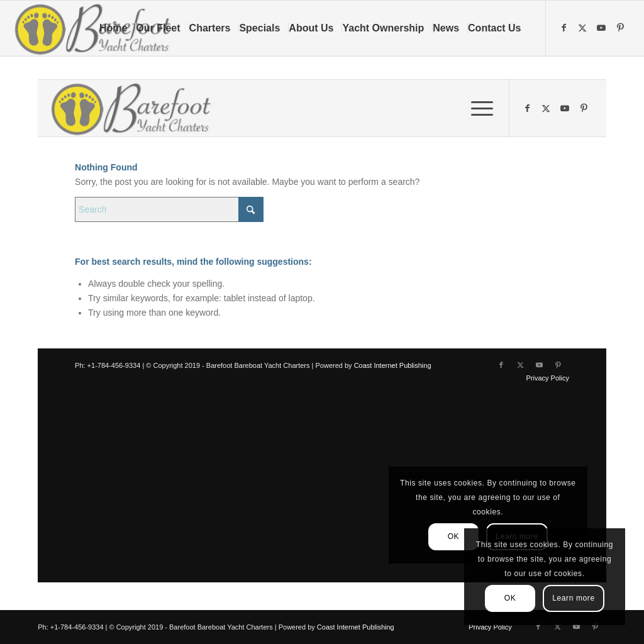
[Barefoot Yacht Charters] (97, 28)
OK (510, 598)
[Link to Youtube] (603, 28)
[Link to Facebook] (565, 28)
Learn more (573, 598)
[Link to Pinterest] (622, 28)
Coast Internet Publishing (356, 627)
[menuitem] (117, 28)
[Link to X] (584, 28)
